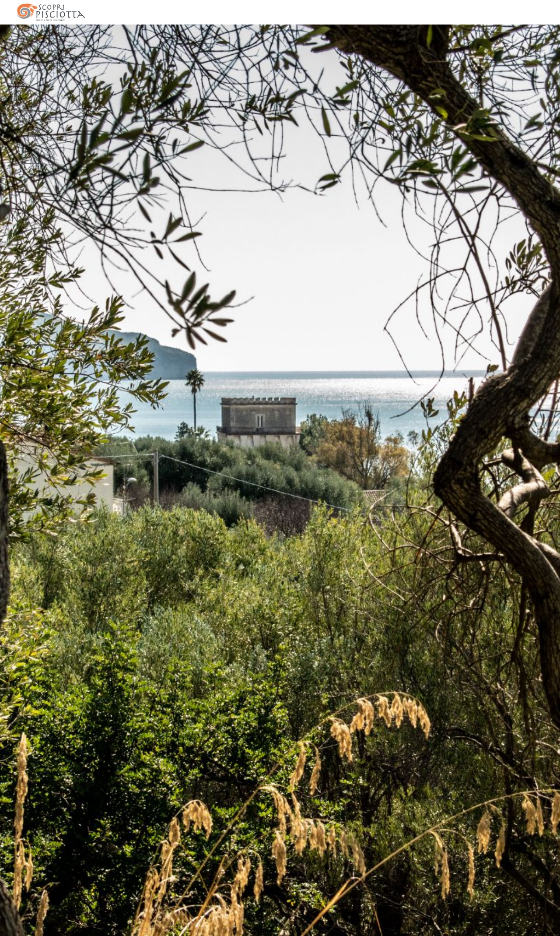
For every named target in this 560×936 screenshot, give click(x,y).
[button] (280, 920)
